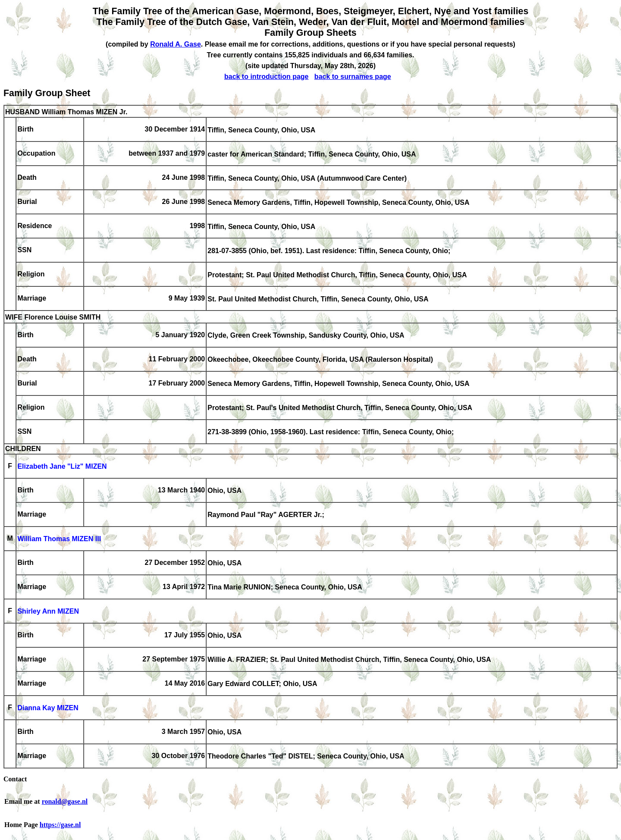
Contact (15, 779)
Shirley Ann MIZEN (48, 612)
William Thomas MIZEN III (59, 539)
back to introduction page (267, 77)
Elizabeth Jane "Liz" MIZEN (62, 467)
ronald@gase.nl (65, 801)
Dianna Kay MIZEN (48, 708)
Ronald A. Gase (176, 44)
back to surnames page (353, 77)
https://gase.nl (60, 825)
